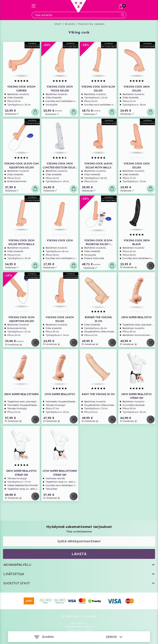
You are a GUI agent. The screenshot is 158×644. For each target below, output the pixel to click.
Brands (70, 24)
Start (58, 24)
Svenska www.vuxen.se (79, 627)
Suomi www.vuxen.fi (79, 630)
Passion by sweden (91, 24)
